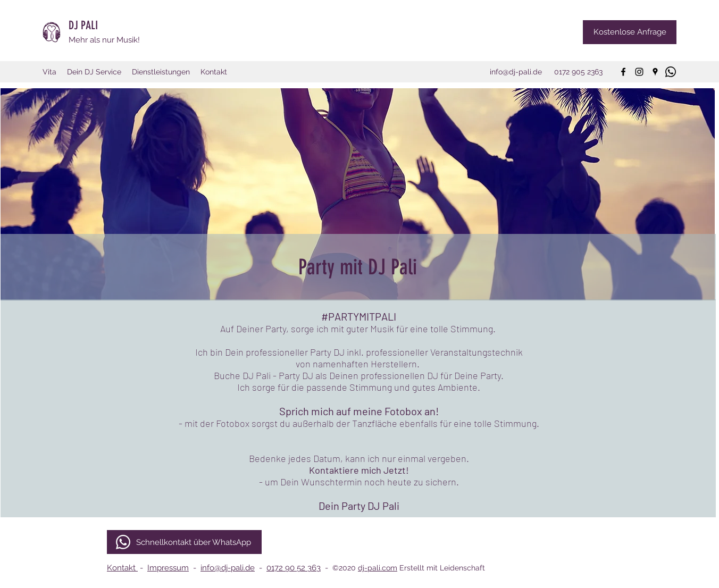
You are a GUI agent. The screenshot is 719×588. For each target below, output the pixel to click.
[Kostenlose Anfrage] (630, 32)
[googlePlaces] (655, 72)
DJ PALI (85, 25)
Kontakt (122, 568)
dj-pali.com (378, 568)
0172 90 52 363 (294, 568)
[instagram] (639, 72)
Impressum (168, 568)
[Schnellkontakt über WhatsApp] (184, 542)
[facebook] (623, 72)
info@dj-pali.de (228, 568)
